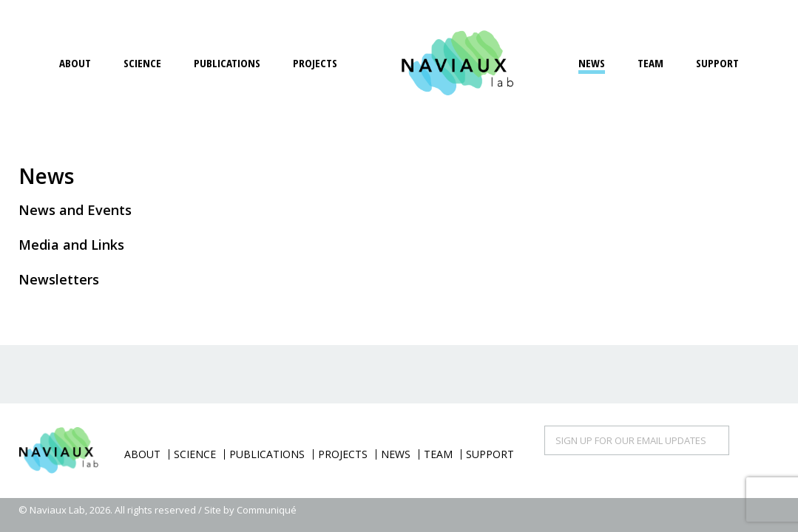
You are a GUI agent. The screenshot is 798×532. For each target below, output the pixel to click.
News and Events (75, 210)
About (75, 63)
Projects (315, 63)
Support (717, 63)
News (592, 63)
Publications (227, 63)
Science (142, 63)
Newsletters (59, 279)
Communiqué (267, 510)
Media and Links (71, 245)
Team (650, 63)
